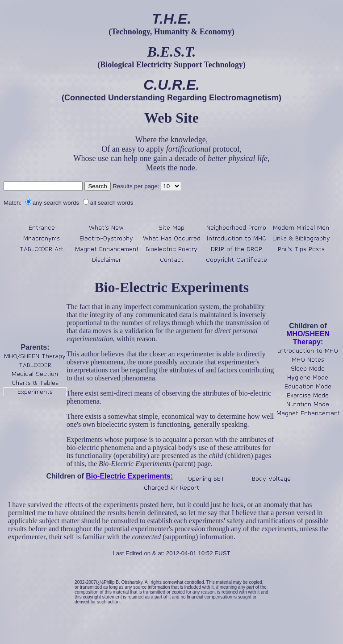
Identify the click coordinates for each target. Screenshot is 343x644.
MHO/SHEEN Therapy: (308, 338)
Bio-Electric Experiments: (129, 476)
